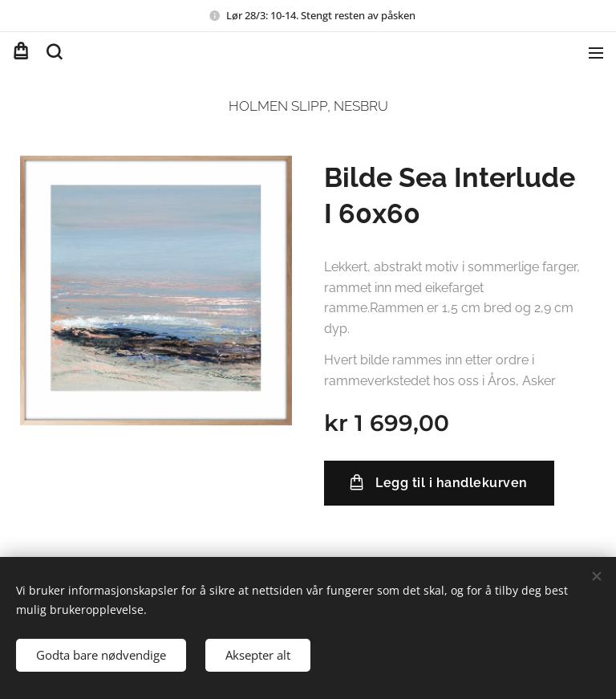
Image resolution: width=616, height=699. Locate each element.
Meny (596, 53)
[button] (53, 52)
